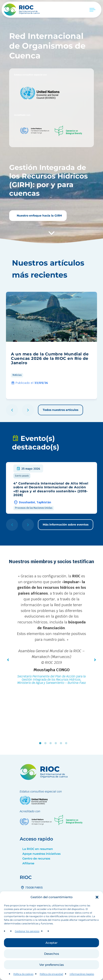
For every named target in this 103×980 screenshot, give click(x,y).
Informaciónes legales (82, 977)
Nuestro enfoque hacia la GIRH (39, 216)
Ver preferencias (52, 967)
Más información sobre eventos (66, 525)
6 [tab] (67, 743)
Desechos (52, 956)
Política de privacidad (51, 977)
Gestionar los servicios (27, 934)
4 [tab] (57, 743)
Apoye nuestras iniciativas (41, 854)
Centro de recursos (36, 859)
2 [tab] (46, 743)
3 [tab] (51, 743)
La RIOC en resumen (38, 849)
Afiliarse (28, 863)
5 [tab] (62, 743)
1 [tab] (41, 743)
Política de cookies (23, 977)
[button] (97, 900)
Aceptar (51, 945)
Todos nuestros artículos (60, 410)
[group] (51, 345)
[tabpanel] (51, 630)
